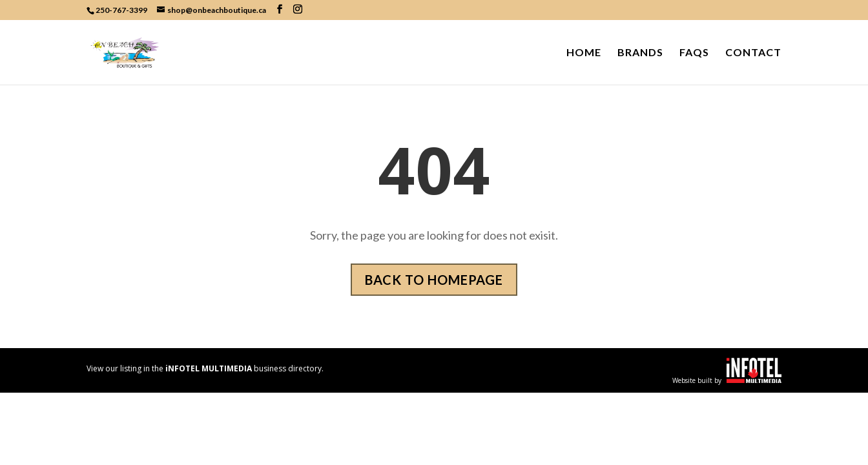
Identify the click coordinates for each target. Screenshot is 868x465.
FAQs (694, 53)
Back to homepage (434, 280)
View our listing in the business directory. (205, 368)
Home (584, 53)
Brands (640, 53)
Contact (753, 53)
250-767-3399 (121, 10)
